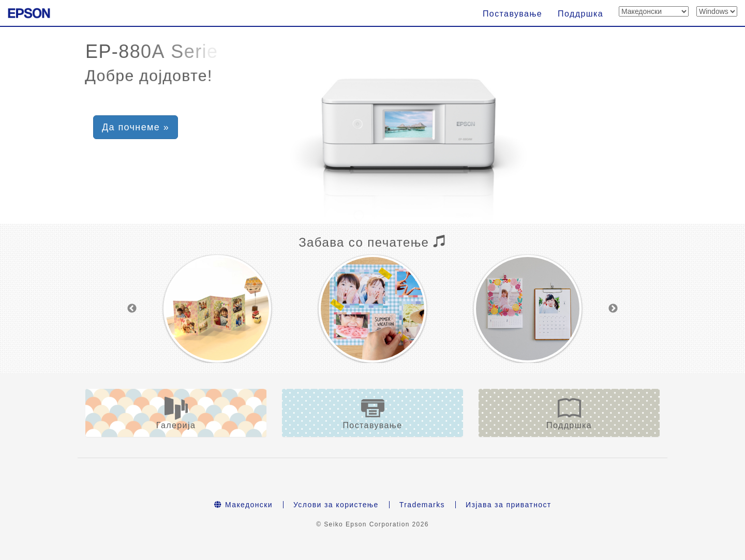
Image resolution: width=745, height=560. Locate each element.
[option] (217, 309)
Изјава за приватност (509, 505)
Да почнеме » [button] (136, 127)
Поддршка (580, 14)
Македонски (243, 505)
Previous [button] (132, 309)
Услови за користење (336, 505)
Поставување (512, 14)
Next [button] (613, 309)
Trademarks (422, 505)
